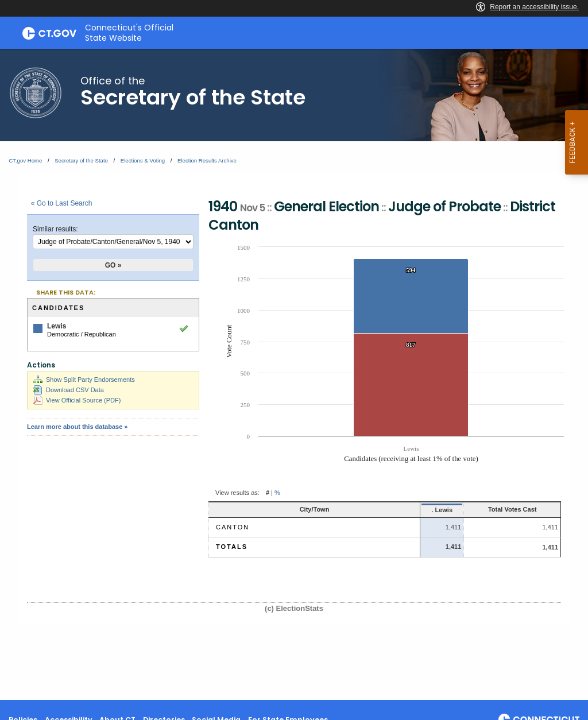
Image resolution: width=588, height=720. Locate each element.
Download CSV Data (69, 390)
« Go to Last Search (62, 203)
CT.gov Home (25, 160)
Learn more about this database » (77, 427)
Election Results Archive (207, 160)
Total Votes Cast (492, 509)
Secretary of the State (81, 160)
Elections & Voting (143, 160)
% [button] (277, 493)
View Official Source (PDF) (77, 400)
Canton (233, 527)
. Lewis (396, 510)
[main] (294, 374)
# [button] (268, 493)
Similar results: (55, 229)
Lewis (57, 326)
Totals (232, 547)
